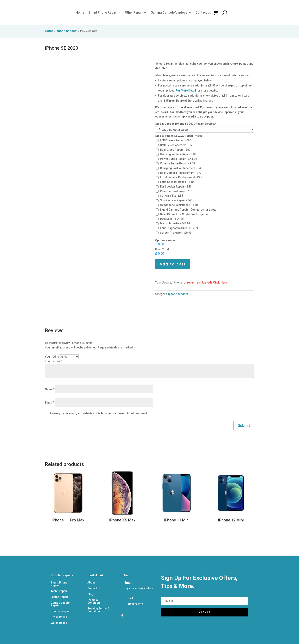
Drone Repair (59, 617)
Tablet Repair (59, 591)
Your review (53, 361)
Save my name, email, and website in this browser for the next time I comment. (99, 413)
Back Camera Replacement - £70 (181, 173)
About (91, 583)
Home (80, 13)
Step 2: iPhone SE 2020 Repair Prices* (179, 136)
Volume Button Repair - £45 (177, 163)
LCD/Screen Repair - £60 (176, 140)
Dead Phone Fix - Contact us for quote (184, 214)
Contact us (203, 13)
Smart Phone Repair (103, 13)
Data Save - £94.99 (172, 219)
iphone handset (67, 31)
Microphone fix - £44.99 (175, 223)
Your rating (52, 357)
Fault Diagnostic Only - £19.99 (179, 228)
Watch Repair (59, 623)
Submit (244, 425)
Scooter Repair (60, 611)
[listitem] (139, 589)
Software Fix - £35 (171, 196)
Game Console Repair (60, 604)
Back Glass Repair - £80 (175, 150)
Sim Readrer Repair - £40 (176, 200)
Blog (90, 594)
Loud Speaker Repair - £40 (177, 182)
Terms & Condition (94, 601)
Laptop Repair (59, 597)
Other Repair (134, 13)
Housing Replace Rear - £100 (179, 154)
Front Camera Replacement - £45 (181, 177)
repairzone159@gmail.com (140, 589)
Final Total (162, 249)
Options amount (165, 240)
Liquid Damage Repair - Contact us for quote (188, 210)
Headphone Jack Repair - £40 (179, 205)
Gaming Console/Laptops (169, 13)
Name (50, 389)
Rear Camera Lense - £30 (176, 191)
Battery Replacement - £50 (177, 145)
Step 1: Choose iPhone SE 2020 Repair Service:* (186, 124)
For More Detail (186, 91)
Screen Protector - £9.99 (176, 233)
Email (50, 403)
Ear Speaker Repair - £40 (176, 187)
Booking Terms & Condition (98, 610)
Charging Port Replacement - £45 (181, 168)
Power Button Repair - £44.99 (178, 159)
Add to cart (173, 264)
